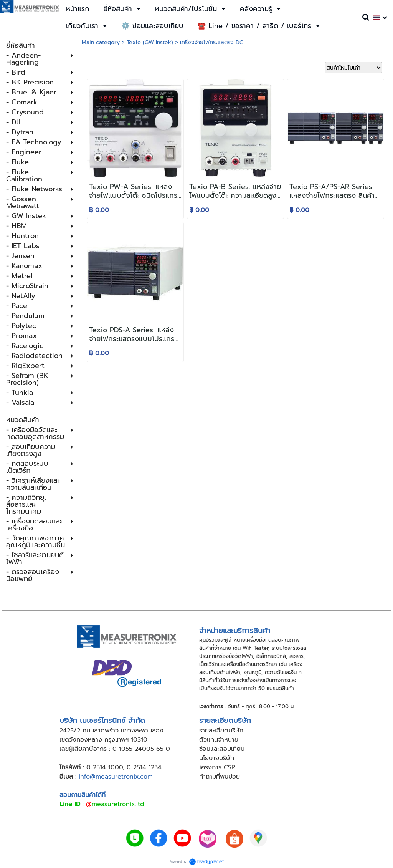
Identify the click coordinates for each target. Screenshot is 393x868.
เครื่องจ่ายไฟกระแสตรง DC (212, 42)
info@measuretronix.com (116, 777)
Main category (101, 42)
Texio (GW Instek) (150, 42)
